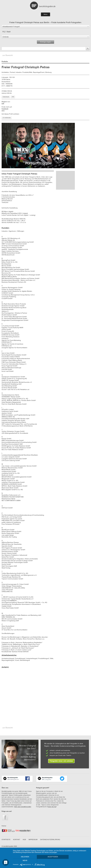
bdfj (3, 104)
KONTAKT (17, 840)
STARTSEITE (6, 840)
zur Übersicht (8, 55)
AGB (24, 840)
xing (3, 111)
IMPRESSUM (33, 840)
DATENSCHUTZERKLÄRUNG (50, 840)
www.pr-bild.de (7, 93)
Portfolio (5, 62)
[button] (46, 27)
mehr (77, 861)
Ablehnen (24, 861)
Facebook (5, 109)
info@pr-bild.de (7, 91)
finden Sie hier (52, 807)
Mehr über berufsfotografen (23, 807)
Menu (45, 14)
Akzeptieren (51, 861)
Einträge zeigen (45, 42)
